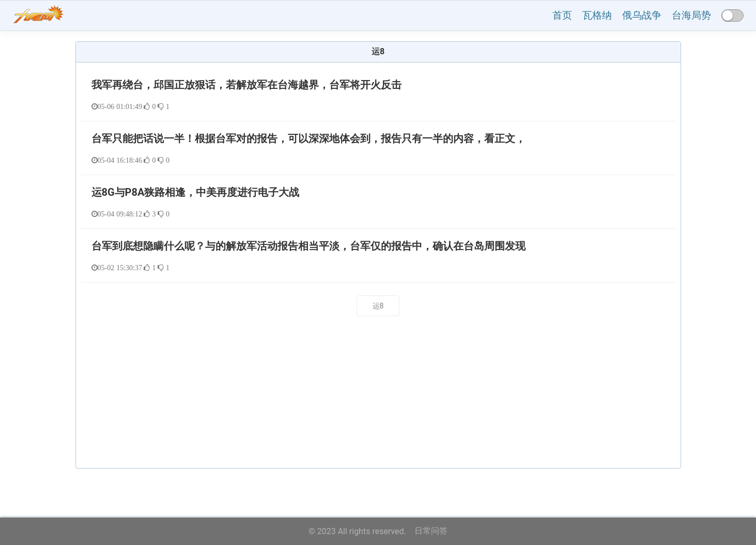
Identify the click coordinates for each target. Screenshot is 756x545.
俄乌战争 (642, 15)
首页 (562, 15)
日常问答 (431, 531)
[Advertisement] (378, 396)
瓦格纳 (597, 15)
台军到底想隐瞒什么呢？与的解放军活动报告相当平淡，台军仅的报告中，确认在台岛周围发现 (308, 246)
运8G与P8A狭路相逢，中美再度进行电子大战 (196, 192)
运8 (378, 306)
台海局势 (691, 15)
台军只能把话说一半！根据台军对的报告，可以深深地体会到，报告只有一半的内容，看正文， (308, 138)
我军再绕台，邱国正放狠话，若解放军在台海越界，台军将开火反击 (246, 85)
